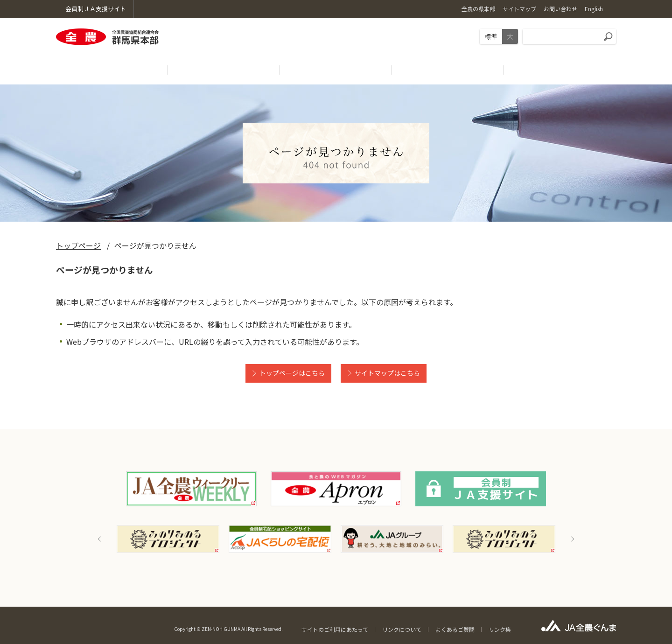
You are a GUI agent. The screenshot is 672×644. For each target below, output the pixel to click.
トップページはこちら (292, 373)
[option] (168, 539)
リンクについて (402, 629)
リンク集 (500, 629)
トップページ (78, 245)
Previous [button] (100, 539)
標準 (491, 36)
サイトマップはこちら (387, 373)
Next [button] (572, 539)
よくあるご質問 (455, 629)
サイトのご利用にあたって (335, 629)
